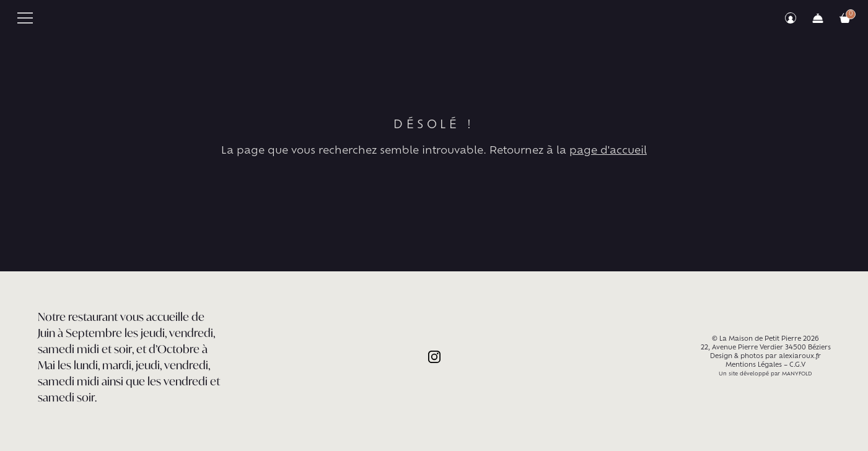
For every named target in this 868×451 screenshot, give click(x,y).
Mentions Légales (754, 365)
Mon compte (791, 18)
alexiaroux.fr (800, 357)
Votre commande (845, 18)
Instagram (434, 357)
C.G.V (797, 365)
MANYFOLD (797, 374)
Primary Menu (25, 18)
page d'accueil (608, 151)
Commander (818, 18)
